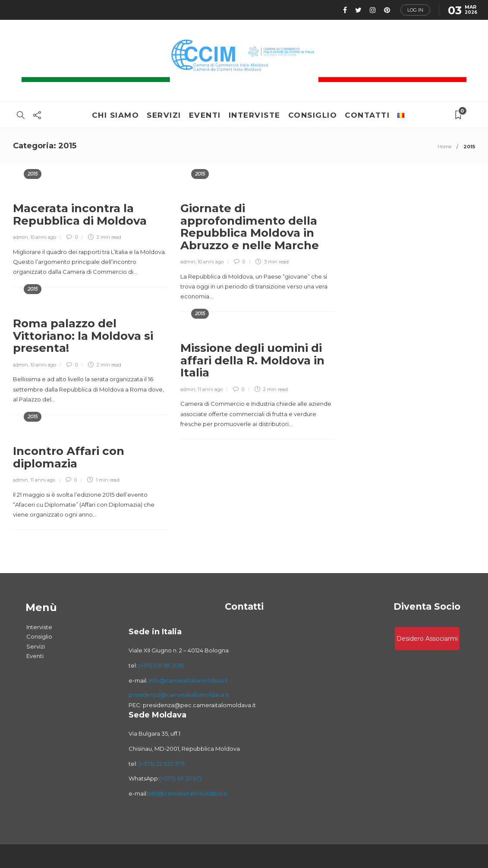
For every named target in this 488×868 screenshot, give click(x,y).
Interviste (255, 115)
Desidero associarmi (427, 639)
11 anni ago (210, 389)
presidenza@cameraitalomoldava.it (179, 695)
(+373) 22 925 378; (162, 764)
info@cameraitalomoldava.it (188, 680)
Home (444, 147)
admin (20, 237)
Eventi (205, 115)
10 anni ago (43, 237)
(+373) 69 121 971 (180, 778)
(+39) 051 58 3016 (161, 665)
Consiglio (313, 115)
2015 (33, 174)
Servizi (164, 115)
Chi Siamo (116, 115)
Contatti (367, 115)
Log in (415, 10)
